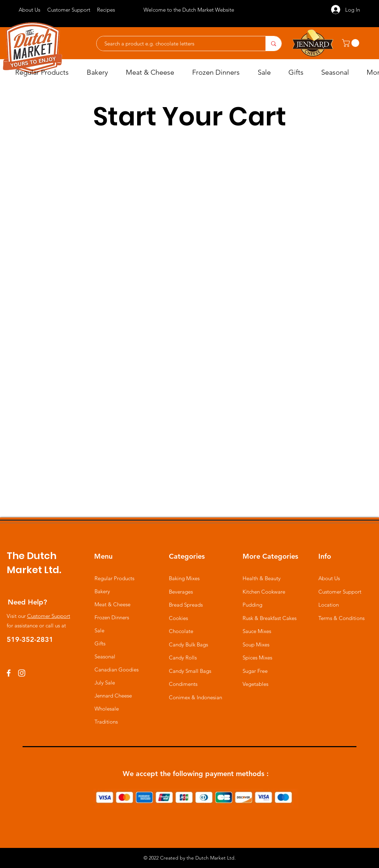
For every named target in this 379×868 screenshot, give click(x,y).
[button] (352, 43)
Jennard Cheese (113, 696)
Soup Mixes (256, 644)
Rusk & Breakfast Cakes (270, 618)
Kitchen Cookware (264, 592)
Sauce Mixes (257, 631)
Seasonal (105, 656)
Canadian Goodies (117, 669)
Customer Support (49, 616)
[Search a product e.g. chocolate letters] (178, 44)
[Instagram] (22, 673)
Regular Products (114, 578)
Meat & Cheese (112, 604)
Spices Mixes (257, 658)
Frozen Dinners (112, 617)
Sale (99, 630)
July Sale (105, 683)
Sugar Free (255, 671)
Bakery (102, 591)
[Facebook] (9, 673)
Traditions (106, 722)
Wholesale (107, 709)
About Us (329, 578)
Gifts (100, 643)
